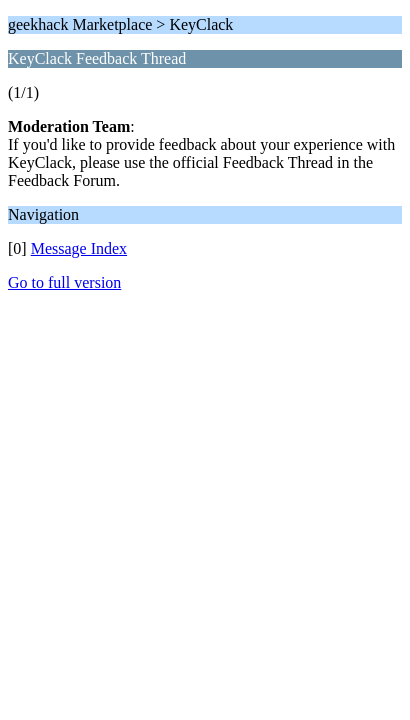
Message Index (79, 248)
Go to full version (64, 282)
